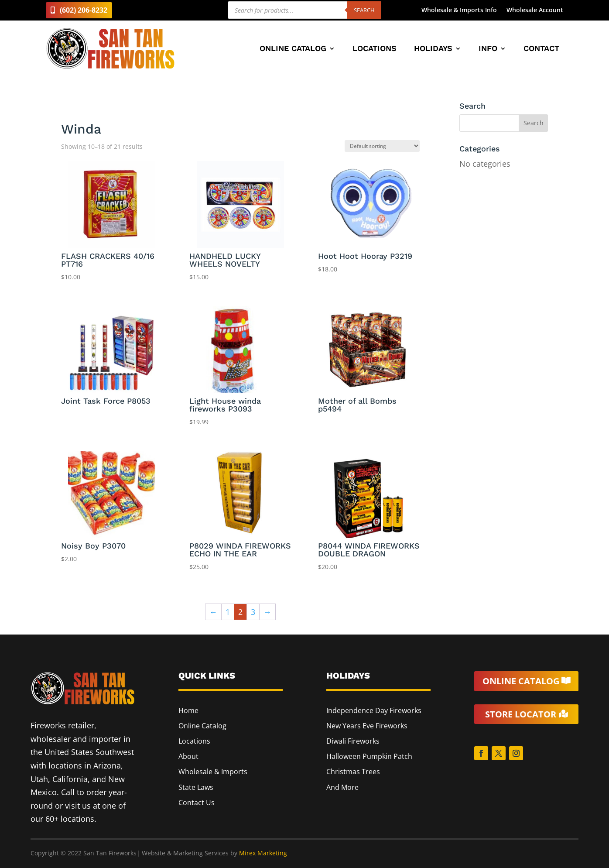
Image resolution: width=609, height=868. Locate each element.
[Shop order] (382, 146)
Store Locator (521, 714)
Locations (375, 49)
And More (342, 787)
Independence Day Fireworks (374, 710)
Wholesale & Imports (213, 772)
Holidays (433, 49)
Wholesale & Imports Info (459, 10)
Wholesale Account (535, 10)
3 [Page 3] (253, 612)
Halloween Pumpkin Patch (369, 756)
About (188, 756)
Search (364, 10)
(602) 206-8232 (84, 10)
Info (488, 49)
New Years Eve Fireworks (367, 726)
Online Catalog (293, 49)
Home (188, 710)
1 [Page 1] (228, 612)
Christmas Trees (353, 772)
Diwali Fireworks (353, 741)
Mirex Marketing (263, 853)
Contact (541, 49)
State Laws (196, 787)
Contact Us (197, 803)
